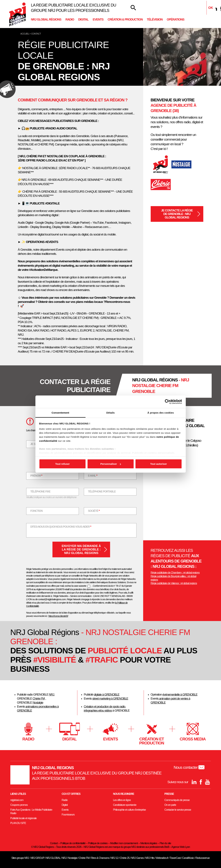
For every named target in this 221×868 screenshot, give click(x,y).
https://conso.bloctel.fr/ (58, 616)
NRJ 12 (114, 858)
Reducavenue (203, 858)
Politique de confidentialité (73, 843)
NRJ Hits (150, 858)
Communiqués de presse (177, 800)
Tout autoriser (159, 464)
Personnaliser (111, 464)
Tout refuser (62, 464)
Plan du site (165, 843)
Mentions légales (149, 843)
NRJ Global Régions (46, 20)
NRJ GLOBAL (53, 858)
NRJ (52, 695)
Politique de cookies (98, 843)
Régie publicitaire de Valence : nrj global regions (174, 583)
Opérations (175, 20)
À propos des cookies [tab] (161, 412)
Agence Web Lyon (181, 847)
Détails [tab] (111, 412)
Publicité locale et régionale (24, 818)
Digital (83, 20)
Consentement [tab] (60, 412)
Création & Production (125, 20)
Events (98, 20)
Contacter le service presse (178, 810)
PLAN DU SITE (18, 823)
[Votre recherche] (133, 8)
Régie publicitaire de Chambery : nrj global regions (175, 573)
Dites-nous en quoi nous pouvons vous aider (61, 527)
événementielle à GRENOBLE (180, 695)
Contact (54, 843)
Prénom (38, 476)
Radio (70, 20)
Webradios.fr (162, 858)
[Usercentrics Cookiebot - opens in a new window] (167, 402)
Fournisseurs (68, 815)
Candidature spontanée (125, 805)
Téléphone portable (102, 492)
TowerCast (175, 858)
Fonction (36, 511)
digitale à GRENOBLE (107, 695)
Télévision (155, 20)
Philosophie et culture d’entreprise (129, 810)
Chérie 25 (125, 858)
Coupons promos (19, 805)
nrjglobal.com (17, 800)
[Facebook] (201, 782)
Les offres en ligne (122, 800)
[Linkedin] (215, 9)
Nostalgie (38, 703)
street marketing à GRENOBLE (110, 699)
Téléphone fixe (40, 492)
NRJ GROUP (37, 858)
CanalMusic (188, 858)
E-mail (95, 476)
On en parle (170, 805)
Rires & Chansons (100, 858)
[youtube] (207, 782)
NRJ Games (137, 858)
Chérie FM (39, 699)
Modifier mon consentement (124, 843)
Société (96, 511)
